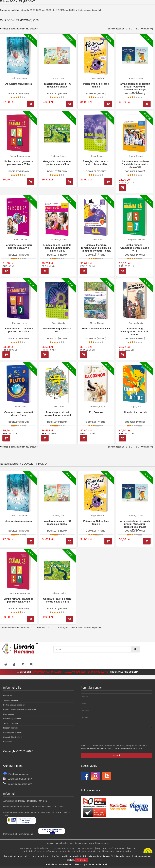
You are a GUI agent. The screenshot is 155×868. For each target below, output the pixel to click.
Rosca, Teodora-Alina (20, 156)
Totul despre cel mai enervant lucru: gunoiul (57, 414)
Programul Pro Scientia (124, 672)
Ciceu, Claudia (97, 156)
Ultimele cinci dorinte (135, 412)
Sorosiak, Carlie (97, 407)
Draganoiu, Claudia (59, 240)
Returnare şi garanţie (12, 719)
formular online (26, 836)
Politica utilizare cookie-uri (14, 705)
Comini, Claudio (136, 323)
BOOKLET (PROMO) (19, 94)
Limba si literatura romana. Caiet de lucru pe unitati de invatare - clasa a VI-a (96, 249)
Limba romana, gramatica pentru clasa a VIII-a (19, 163)
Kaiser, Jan (58, 78)
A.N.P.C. (60, 814)
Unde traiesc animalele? (96, 329)
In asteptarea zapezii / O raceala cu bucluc (57, 85)
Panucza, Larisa (20, 323)
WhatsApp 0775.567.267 (18, 781)
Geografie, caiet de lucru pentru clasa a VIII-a (57, 163)
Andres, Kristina (136, 78)
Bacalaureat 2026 (75, 672)
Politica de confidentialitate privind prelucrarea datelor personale (111, 751)
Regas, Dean (20, 407)
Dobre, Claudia (136, 156)
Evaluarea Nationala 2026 (48, 672)
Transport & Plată (11, 723)
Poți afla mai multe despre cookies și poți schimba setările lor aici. (77, 864)
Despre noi (8, 696)
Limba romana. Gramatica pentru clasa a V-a (19, 330)
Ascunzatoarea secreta (19, 84)
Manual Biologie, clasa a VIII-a (57, 330)
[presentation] (103, 739)
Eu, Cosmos (96, 412)
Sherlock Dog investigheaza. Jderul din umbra (135, 331)
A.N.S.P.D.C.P (47, 809)
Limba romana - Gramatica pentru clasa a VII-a (135, 248)
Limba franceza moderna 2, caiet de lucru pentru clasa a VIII (135, 164)
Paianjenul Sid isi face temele (96, 85)
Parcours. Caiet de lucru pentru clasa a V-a (19, 246)
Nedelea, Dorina (59, 156)
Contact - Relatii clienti (13, 737)
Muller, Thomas (97, 323)
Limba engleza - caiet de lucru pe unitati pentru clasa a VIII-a (57, 248)
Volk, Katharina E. (20, 78)
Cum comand (9, 714)
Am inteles (82, 860)
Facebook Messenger (16, 776)
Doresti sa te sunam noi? (18, 786)
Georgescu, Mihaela (136, 240)
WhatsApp (8, 742)
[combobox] (97, 649)
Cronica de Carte (98, 672)
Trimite (116, 757)
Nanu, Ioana (97, 240)
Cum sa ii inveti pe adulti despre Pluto (19, 414)
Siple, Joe (136, 407)
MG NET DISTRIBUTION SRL (33, 803)
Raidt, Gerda (59, 407)
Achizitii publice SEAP (12, 732)
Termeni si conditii (11, 700)
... (139, 29)
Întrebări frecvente (11, 728)
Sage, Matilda (97, 78)
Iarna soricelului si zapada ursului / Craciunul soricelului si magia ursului (135, 88)
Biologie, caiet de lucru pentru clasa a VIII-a (96, 163)
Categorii (24, 672)
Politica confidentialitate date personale (20, 709)
